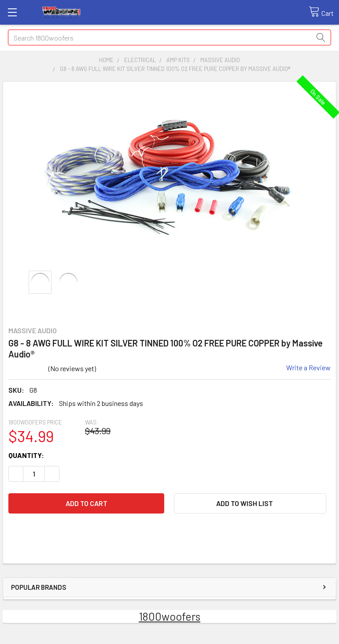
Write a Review (308, 367)
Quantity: (26, 455)
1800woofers (169, 616)
